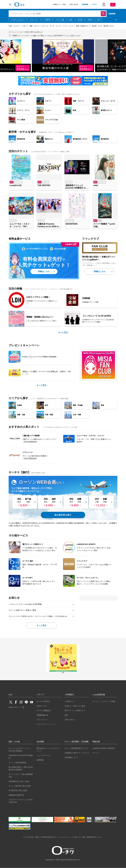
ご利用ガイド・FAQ (59, 4)
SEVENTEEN (71, 224)
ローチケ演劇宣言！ (44, 710)
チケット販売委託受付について (77, 748)
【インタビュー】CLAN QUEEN (97, 316)
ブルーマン (34, 20)
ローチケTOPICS (43, 701)
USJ (99, 20)
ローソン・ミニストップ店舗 (104, 701)
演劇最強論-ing (42, 715)
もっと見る (63, 332)
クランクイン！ (43, 720)
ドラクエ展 (60, 20)
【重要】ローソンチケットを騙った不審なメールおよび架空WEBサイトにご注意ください (46, 36)
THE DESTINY (44, 185)
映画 (78, 26)
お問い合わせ (74, 4)
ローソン (96, 753)
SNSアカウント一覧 (16, 707)
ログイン (95, 4)
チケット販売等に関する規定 (20, 786)
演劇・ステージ (35, 26)
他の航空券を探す (63, 515)
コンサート (17, 26)
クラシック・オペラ (48, 26)
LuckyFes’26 (16, 185)
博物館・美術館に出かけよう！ (40, 317)
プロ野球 (47, 20)
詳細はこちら (44, 271)
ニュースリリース (43, 755)
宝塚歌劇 (86, 298)
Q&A (66, 715)
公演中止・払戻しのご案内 (75, 706)
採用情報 (40, 760)
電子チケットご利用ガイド (75, 710)
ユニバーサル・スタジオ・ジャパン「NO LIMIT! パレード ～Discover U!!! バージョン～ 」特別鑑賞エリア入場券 (21, 225)
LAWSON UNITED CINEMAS (104, 748)
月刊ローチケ (42, 706)
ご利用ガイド (70, 701)
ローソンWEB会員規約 (17, 763)
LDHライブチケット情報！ (38, 297)
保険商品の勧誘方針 (16, 795)
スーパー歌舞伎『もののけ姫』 (104, 225)
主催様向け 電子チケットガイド (77, 753)
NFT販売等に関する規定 (18, 790)
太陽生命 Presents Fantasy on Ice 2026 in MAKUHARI (48, 225)
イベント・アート (62, 26)
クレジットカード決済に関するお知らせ (27, 32)
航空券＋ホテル (109, 26)
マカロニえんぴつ (18, 20)
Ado (71, 20)
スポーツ (25, 26)
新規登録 (85, 4)
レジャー (72, 26)
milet (96, 185)
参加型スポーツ (86, 26)
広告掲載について (71, 757)
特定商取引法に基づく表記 (19, 781)
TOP (10, 26)
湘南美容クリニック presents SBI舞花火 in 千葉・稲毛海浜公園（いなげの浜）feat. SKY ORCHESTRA (77, 187)
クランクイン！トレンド (46, 724)
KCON (80, 20)
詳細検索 (112, 14)
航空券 (94, 26)
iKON (90, 20)
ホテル (100, 26)
